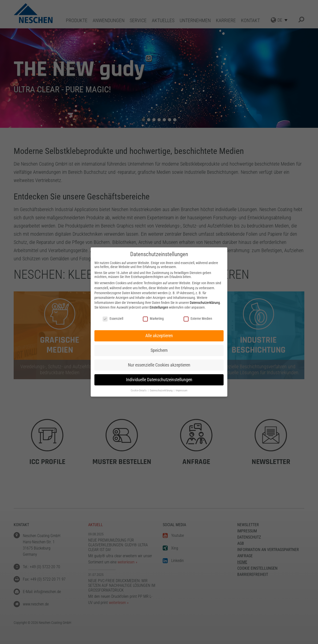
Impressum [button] (181, 391)
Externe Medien (198, 319)
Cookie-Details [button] (139, 391)
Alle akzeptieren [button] (159, 336)
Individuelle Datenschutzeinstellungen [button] (159, 380)
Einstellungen (159, 307)
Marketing (153, 319)
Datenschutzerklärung (205, 303)
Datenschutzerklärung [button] (161, 391)
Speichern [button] (159, 350)
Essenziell (113, 319)
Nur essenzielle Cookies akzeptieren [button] (159, 365)
